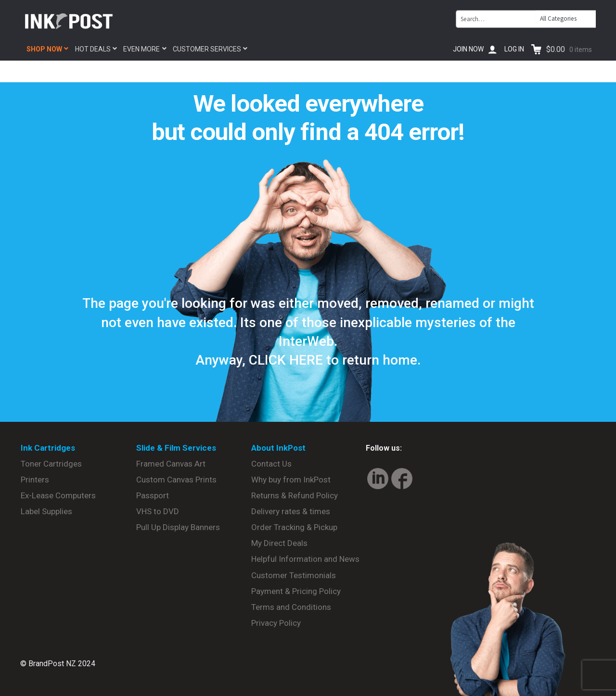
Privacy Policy (276, 623)
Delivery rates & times (291, 511)
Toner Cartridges (51, 464)
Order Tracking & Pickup (294, 527)
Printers (35, 480)
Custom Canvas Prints (176, 480)
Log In (514, 49)
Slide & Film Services (176, 448)
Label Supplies (46, 511)
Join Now (468, 49)
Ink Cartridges (48, 448)
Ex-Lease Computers (58, 495)
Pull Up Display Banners (178, 527)
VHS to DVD (158, 511)
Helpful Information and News (305, 559)
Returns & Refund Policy (295, 495)
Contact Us (271, 464)
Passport (153, 495)
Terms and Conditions (291, 607)
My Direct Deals (279, 543)
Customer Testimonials (294, 575)
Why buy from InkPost (291, 480)
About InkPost (278, 448)
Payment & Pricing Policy (296, 591)
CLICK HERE (286, 360)
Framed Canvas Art (171, 464)
